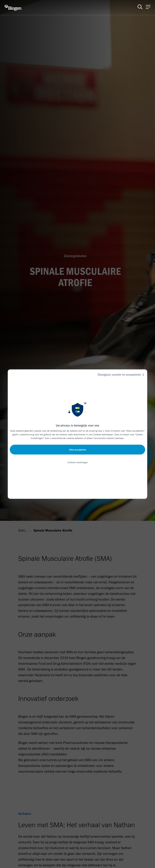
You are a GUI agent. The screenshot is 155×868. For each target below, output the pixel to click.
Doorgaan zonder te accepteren (121, 375)
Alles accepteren (78, 449)
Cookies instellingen (78, 462)
